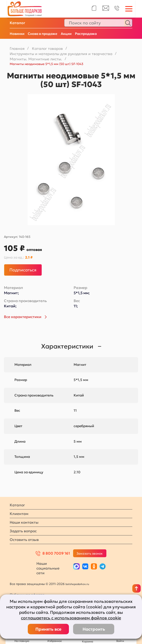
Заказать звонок (90, 553)
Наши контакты (24, 522)
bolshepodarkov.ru (77, 584)
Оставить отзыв (24, 540)
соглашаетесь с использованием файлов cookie (71, 618)
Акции (66, 34)
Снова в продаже (43, 34)
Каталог (17, 23)
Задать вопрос (23, 531)
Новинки (17, 34)
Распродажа (86, 34)
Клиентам (19, 514)
